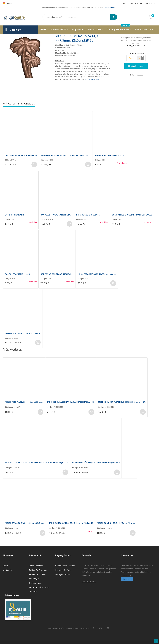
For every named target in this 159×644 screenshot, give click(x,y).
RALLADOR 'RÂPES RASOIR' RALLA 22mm (23, 333)
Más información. (89, 581)
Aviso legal (34, 579)
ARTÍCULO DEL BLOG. (92, 79)
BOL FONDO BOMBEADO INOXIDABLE (57, 274)
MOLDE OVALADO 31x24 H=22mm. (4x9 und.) (25, 523)
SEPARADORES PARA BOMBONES (109, 155)
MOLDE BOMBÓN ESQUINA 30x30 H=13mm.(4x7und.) (96, 463)
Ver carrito (7, 570)
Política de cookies (37, 574)
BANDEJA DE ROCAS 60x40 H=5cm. (56, 215)
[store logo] (16, 17)
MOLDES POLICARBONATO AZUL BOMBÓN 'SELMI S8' (71, 402)
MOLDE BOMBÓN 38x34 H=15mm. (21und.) (116, 523)
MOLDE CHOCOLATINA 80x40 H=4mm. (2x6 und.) (71, 523)
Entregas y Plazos (63, 574)
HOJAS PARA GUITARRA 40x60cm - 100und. (97, 274)
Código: (8, 160)
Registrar (138, 3)
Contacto (33, 592)
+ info (90, 531)
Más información (110, 8)
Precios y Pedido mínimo (40, 587)
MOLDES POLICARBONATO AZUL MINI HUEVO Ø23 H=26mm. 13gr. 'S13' (37, 463)
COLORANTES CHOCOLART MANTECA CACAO (132, 215)
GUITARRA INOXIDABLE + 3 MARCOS (21, 155)
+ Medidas (122, 163)
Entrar (5, 566)
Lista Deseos (150, 3)
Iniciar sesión (128, 3)
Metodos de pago (63, 570)
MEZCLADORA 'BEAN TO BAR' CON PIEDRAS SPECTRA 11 (66, 155)
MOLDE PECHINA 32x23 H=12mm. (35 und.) (24, 402)
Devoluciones (35, 583)
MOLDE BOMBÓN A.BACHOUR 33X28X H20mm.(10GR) (122, 402)
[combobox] (90, 17)
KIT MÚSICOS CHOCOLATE (88, 215)
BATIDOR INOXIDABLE (15, 215)
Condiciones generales (65, 566)
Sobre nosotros (36, 566)
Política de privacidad (38, 570)
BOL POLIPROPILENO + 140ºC (18, 274)
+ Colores (148, 222)
